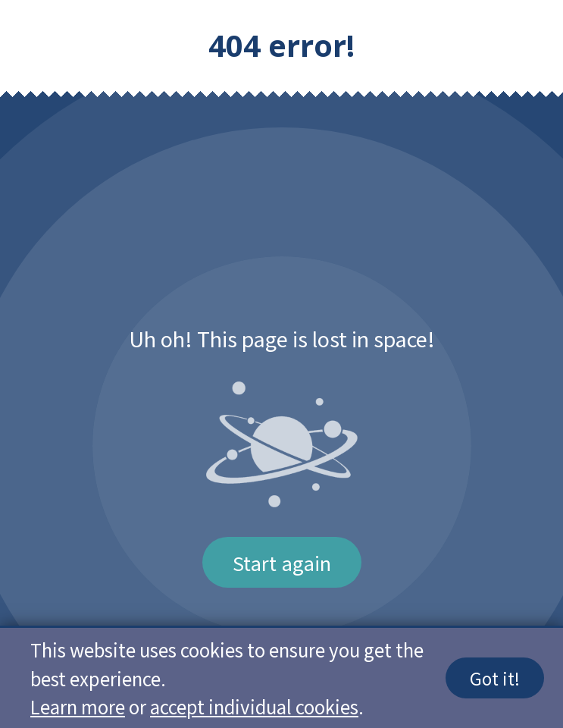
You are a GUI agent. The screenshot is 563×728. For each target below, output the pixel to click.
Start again (282, 562)
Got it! (495, 678)
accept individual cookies (254, 706)
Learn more (78, 706)
